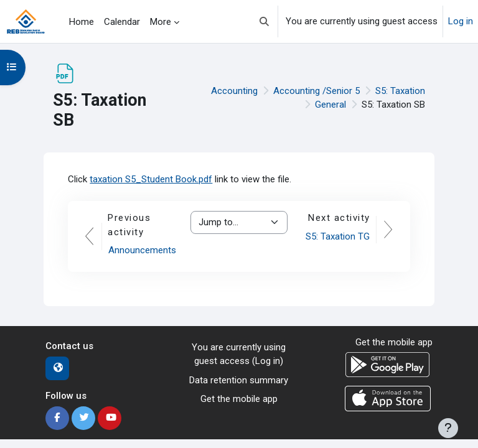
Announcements (142, 250)
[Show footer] (448, 428)
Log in (461, 21)
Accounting (234, 91)
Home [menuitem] (82, 22)
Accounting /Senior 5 (316, 91)
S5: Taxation (400, 91)
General (330, 105)
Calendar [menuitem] (122, 22)
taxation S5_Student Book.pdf (151, 179)
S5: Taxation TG (338, 236)
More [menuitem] (161, 22)
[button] (264, 21)
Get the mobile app (239, 399)
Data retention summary (239, 380)
